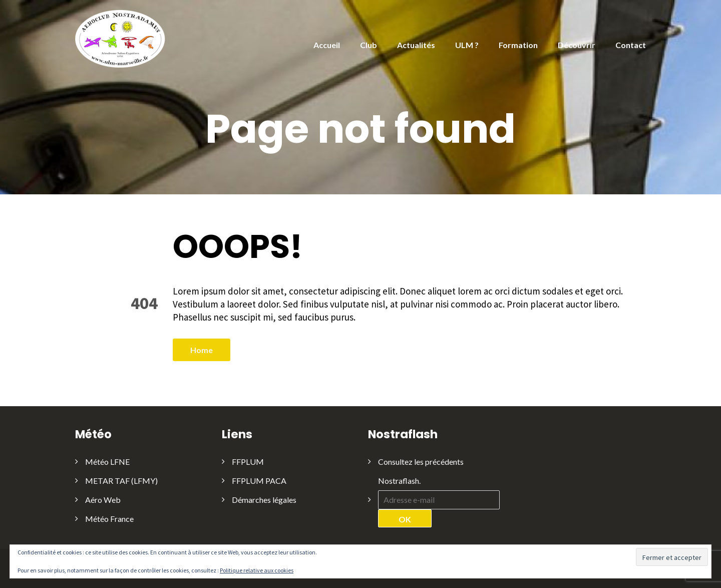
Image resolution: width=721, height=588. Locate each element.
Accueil (327, 45)
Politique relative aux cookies (257, 570)
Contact (631, 45)
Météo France (109, 519)
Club (369, 45)
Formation (518, 45)
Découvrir (577, 45)
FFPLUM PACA (259, 481)
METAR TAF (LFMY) (121, 481)
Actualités (416, 45)
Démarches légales (264, 500)
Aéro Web (103, 500)
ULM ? (467, 45)
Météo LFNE (107, 462)
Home (202, 350)
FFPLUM (248, 462)
